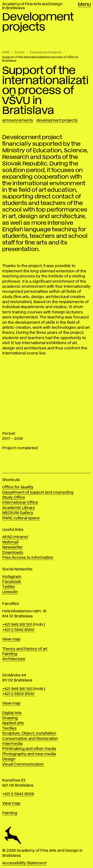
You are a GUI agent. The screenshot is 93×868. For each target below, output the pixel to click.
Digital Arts (12, 713)
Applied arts (13, 723)
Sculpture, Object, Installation (29, 733)
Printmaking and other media (29, 749)
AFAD (6, 52)
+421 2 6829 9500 (18, 694)
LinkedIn (10, 592)
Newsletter (13, 547)
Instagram (12, 577)
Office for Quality (18, 487)
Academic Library (19, 508)
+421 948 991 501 (17, 689)
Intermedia (12, 744)
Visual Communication (23, 764)
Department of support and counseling (38, 492)
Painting (10, 654)
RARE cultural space (21, 518)
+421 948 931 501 (17, 625)
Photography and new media (29, 754)
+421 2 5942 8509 (18, 794)
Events (20, 52)
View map (11, 639)
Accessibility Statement (24, 863)
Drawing (10, 718)
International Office (20, 503)
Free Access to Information (28, 558)
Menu (84, 5)
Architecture (14, 659)
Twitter (9, 587)
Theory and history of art (25, 649)
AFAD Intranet (15, 537)
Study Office (14, 498)
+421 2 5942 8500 (18, 630)
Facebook (12, 582)
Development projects (46, 52)
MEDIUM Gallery (18, 513)
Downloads (13, 553)
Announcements (18, 120)
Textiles (9, 728)
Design (9, 759)
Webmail (10, 542)
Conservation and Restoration (30, 739)
